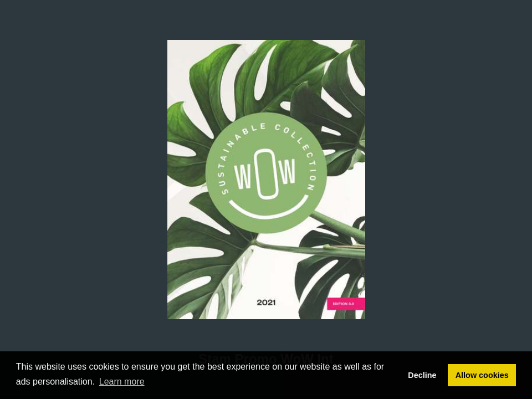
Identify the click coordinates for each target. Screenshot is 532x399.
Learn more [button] (122, 382)
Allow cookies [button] (482, 375)
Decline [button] (422, 375)
